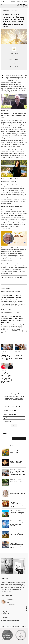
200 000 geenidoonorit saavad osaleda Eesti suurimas (17, 524)
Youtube (23, 2)
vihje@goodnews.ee (6, 592)
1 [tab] (3, 640)
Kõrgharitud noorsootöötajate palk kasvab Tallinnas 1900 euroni (16, 545)
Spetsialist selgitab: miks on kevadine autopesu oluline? (11, 296)
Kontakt (24, 627)
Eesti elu (20, 480)
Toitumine (20, 500)
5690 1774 (9, 603)
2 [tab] (4, 640)
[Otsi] (19, 439)
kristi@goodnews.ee (11, 605)
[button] (1, 3)
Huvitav (6, 291)
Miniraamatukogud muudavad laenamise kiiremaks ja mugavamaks (21, 357)
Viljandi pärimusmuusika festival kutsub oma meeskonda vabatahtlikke (6, 357)
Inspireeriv (10, 313)
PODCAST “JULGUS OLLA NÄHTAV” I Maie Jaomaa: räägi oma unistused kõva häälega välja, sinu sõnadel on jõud (7, 378)
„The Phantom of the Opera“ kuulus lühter (16, 462)
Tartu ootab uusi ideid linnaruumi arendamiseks (17, 482)
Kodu (4, 11)
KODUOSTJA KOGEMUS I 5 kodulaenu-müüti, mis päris (18, 493)
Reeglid (9, 627)
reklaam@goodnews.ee (13, 621)
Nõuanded (10, 291)
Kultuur (20, 469)
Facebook (13, 2)
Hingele (8, 11)
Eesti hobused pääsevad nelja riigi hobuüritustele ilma (17, 534)
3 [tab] (5, 640)
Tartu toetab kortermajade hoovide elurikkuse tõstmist (18, 513)
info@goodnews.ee (6, 613)
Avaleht (4, 627)
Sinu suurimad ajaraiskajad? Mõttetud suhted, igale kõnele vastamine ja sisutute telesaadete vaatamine (14, 319)
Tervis (19, 521)
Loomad (20, 531)
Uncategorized (21, 459)
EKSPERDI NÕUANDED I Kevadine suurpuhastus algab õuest (17, 452)
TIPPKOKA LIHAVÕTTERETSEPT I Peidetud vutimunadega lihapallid (17, 504)
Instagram (18, 2)
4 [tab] (7, 640)
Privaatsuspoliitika (6, 618)
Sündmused (16, 60)
